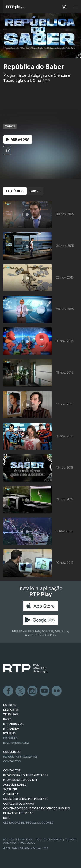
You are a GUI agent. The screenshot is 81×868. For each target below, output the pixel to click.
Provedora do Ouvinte (20, 780)
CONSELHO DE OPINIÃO (19, 804)
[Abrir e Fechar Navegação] (75, 7)
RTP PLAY (10, 733)
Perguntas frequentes (20, 757)
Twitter (21, 691)
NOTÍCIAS (10, 705)
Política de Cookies (49, 840)
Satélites (10, 789)
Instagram (33, 691)
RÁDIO (7, 719)
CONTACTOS (12, 770)
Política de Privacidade (18, 840)
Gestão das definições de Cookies (28, 823)
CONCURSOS (12, 752)
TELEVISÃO (11, 714)
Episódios (15, 191)
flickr (57, 691)
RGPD (7, 818)
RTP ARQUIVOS (13, 724)
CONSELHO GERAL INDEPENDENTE (26, 799)
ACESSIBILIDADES (15, 785)
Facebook (8, 691)
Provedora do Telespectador (26, 775)
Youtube (45, 691)
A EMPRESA (11, 794)
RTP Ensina (11, 729)
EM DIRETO (10, 738)
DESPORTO (11, 710)
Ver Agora (18, 139)
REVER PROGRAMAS (16, 743)
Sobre (35, 191)
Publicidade (27, 843)
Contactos (12, 761)
